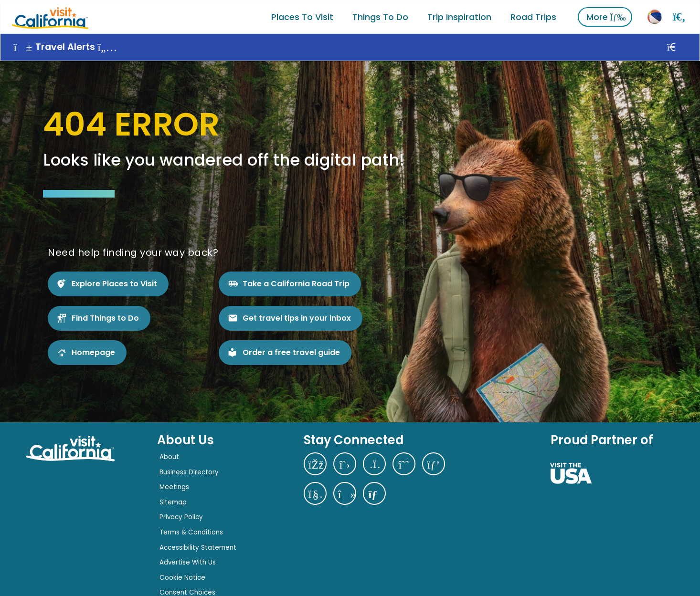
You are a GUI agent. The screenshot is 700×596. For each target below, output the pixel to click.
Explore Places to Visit (114, 282)
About (169, 456)
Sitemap (173, 501)
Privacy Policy (181, 516)
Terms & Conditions (191, 531)
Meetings (174, 486)
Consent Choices (187, 591)
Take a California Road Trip (296, 282)
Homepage (93, 351)
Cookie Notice (182, 576)
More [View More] (606, 16)
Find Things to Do (105, 317)
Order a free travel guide (291, 351)
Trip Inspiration (460, 16)
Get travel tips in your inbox (297, 317)
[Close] (682, 47)
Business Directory (189, 471)
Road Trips (534, 16)
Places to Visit (303, 16)
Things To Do (381, 16)
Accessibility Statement (198, 546)
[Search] (679, 16)
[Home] (50, 16)
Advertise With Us (188, 561)
